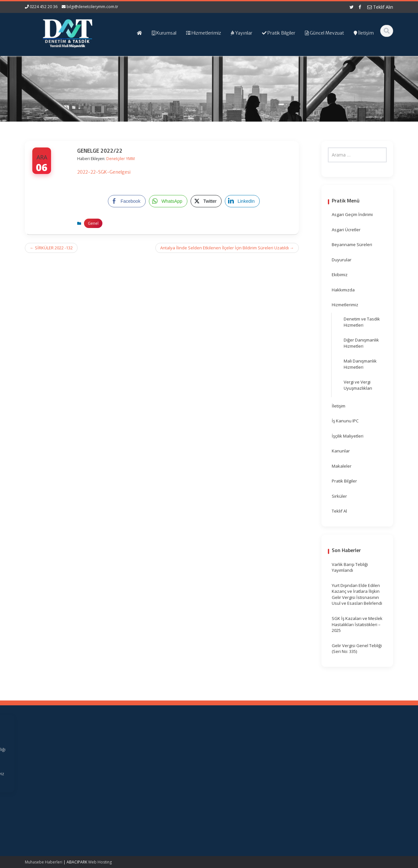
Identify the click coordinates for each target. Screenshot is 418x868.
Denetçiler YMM (120, 159)
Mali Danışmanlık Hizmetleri (360, 364)
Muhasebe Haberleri (44, 862)
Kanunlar (341, 451)
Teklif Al (339, 511)
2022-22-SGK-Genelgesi (104, 172)
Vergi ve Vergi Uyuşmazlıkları (358, 385)
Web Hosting (100, 862)
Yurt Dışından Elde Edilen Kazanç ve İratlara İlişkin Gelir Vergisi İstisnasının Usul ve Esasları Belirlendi (357, 594)
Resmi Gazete (237, 755)
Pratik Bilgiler (344, 481)
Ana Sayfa (142, 749)
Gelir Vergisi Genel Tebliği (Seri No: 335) (357, 649)
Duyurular (342, 260)
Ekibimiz (340, 275)
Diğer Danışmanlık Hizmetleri (361, 343)
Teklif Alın (380, 7)
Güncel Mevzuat (148, 767)
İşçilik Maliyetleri (348, 436)
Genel (93, 223)
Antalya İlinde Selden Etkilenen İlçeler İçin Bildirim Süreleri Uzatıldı (227, 248)
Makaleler (342, 466)
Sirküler (339, 496)
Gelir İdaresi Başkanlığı (245, 749)
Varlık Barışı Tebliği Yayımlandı (350, 567)
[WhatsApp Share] (168, 201)
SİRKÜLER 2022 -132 (51, 248)
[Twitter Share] (206, 201)
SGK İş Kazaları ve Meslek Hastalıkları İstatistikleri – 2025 (357, 624)
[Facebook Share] (127, 201)
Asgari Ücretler (346, 230)
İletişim (339, 406)
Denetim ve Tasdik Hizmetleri (362, 322)
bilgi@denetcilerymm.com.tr (92, 7)
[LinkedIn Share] (242, 201)
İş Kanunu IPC (345, 421)
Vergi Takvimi (236, 767)
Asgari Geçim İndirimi (352, 214)
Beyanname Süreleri (352, 244)
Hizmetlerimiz (345, 305)
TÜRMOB (231, 761)
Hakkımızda (343, 290)
